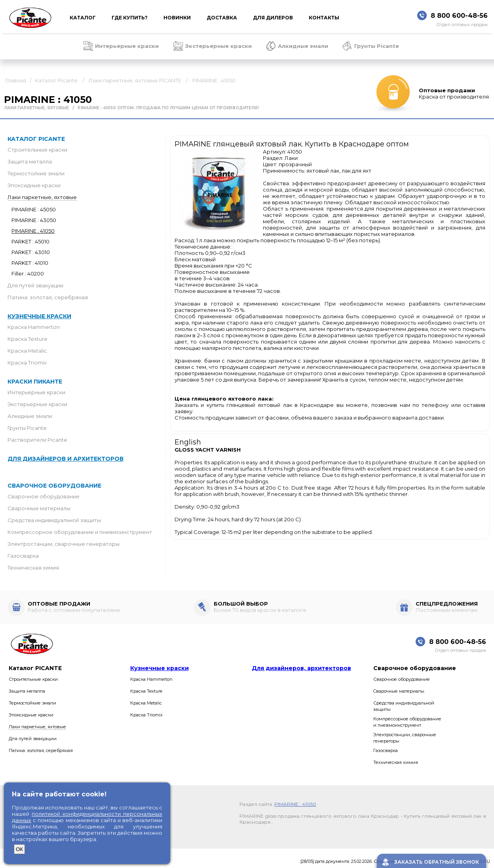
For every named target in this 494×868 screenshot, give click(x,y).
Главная (16, 80)
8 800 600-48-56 (459, 16)
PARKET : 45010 (30, 241)
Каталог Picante (56, 80)
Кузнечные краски (39, 316)
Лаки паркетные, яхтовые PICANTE (135, 80)
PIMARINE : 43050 (34, 220)
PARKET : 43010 (31, 252)
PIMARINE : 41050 (214, 80)
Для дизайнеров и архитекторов (66, 459)
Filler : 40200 (28, 274)
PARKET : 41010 (30, 263)
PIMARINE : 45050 (34, 209)
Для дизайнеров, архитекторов (301, 668)
